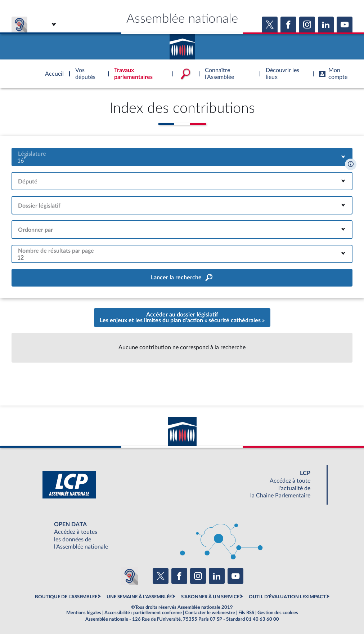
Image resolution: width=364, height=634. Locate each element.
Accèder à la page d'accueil (182, 44)
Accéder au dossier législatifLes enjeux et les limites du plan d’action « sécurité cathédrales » (182, 318)
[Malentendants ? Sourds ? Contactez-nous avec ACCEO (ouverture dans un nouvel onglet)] (130, 576)
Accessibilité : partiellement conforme (143, 613)
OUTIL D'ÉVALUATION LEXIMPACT (287, 597)
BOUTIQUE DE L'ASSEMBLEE (66, 597)
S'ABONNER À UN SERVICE (210, 597)
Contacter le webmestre (210, 613)
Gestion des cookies (278, 613)
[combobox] (182, 157)
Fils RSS (246, 613)
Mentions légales (84, 613)
